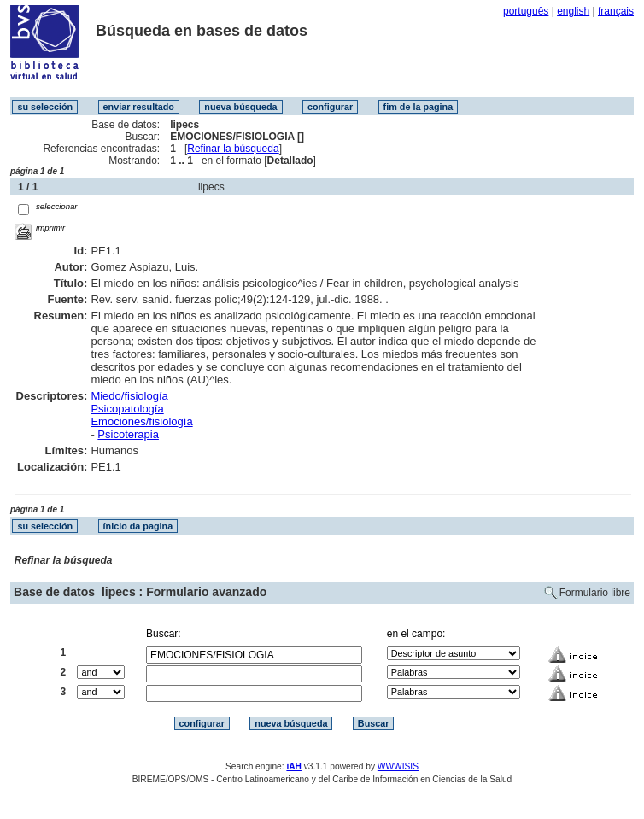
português (526, 11)
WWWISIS (398, 766)
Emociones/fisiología (141, 421)
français (616, 11)
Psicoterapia (128, 434)
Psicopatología (127, 409)
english (573, 11)
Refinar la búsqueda (233, 149)
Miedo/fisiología (129, 396)
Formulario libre (595, 593)
